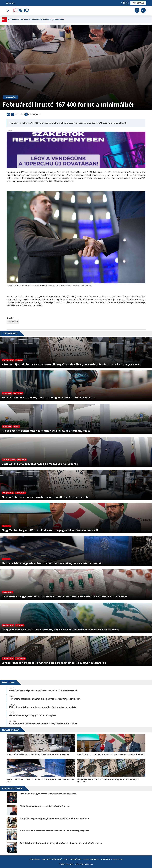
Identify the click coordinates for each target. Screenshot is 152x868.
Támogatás (138, 3)
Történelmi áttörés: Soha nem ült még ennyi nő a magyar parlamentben (36, 20)
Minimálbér (13, 322)
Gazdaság (10, 97)
